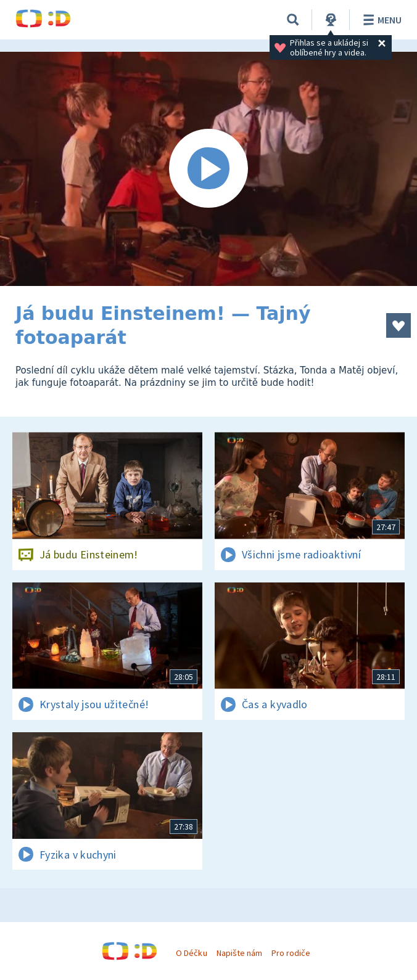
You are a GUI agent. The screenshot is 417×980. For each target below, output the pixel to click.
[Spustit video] (208, 169)
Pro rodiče (291, 953)
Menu (380, 20)
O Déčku (191, 953)
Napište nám (239, 953)
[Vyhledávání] (293, 20)
